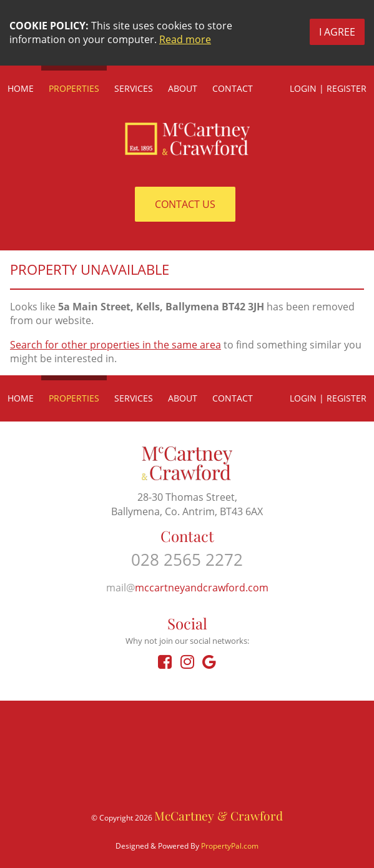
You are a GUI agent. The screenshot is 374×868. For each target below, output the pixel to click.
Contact (233, 88)
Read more (185, 39)
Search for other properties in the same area (116, 345)
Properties (74, 88)
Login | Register (328, 88)
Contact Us (185, 204)
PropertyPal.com (230, 846)
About (183, 88)
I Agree (337, 32)
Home (21, 88)
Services (134, 88)
